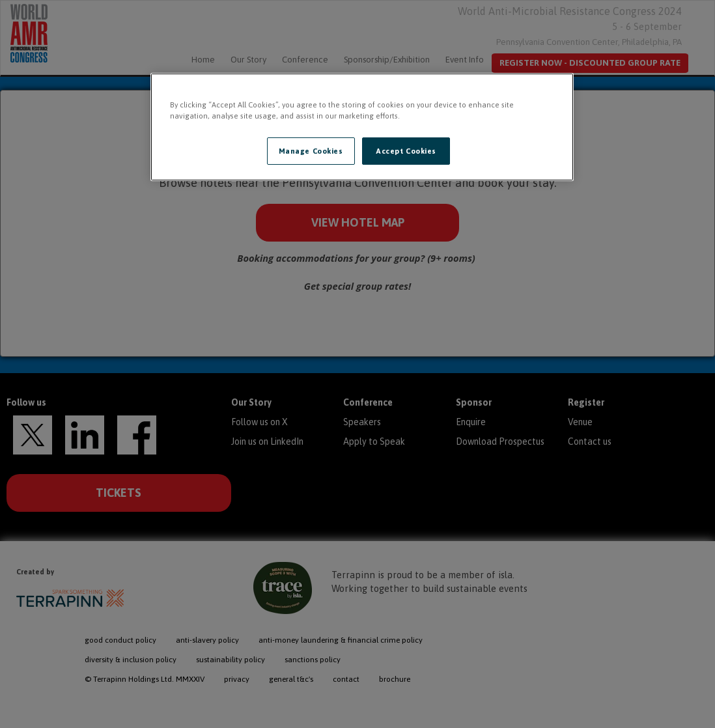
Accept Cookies (406, 151)
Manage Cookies (311, 151)
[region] (362, 127)
